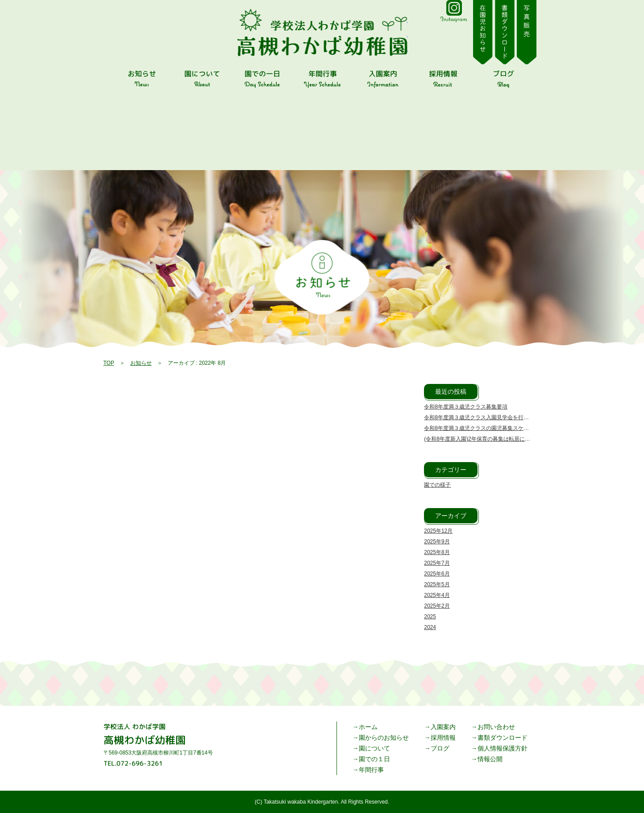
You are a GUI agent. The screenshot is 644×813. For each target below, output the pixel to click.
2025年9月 (437, 542)
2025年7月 (437, 563)
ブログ (440, 748)
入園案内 (443, 727)
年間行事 (371, 770)
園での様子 (437, 485)
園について (374, 748)
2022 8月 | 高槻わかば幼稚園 (322, 33)
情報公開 (490, 759)
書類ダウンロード (503, 738)
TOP (109, 363)
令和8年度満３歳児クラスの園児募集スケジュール (484, 428)
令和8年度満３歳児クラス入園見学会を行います (482, 417)
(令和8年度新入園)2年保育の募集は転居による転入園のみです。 (501, 439)
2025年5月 (437, 584)
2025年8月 (437, 552)
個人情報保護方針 (503, 748)
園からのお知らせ (384, 738)
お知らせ (141, 363)
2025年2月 (437, 606)
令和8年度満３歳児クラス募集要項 (466, 407)
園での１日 (374, 759)
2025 (430, 617)
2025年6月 (437, 574)
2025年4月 (437, 595)
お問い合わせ (496, 727)
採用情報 (443, 738)
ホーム (368, 727)
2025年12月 (438, 531)
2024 (430, 627)
